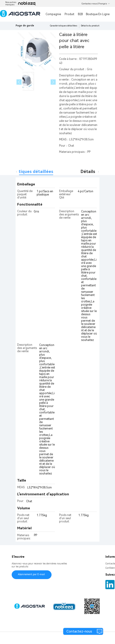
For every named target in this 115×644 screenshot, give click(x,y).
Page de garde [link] (25, 26)
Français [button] (104, 4)
